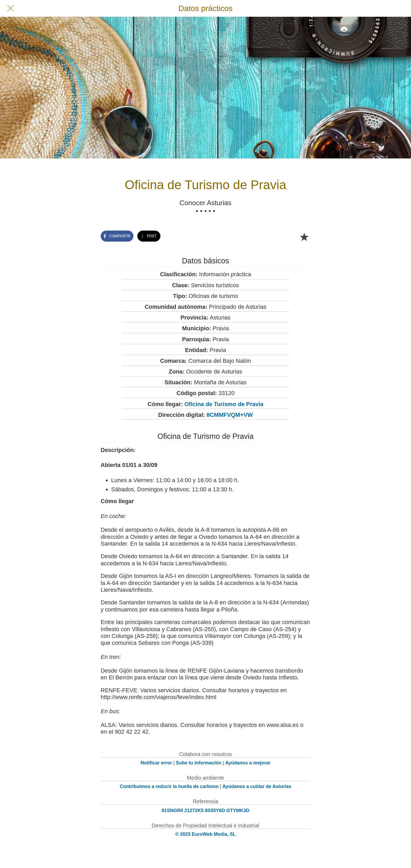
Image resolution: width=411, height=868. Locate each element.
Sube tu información (199, 763)
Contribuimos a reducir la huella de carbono (169, 786)
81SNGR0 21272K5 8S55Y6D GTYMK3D (205, 811)
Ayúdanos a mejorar (248, 763)
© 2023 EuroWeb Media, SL (206, 834)
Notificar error (156, 763)
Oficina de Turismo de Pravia (224, 404)
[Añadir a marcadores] (304, 237)
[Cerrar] (10, 8)
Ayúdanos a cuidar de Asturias (257, 786)
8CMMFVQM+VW (230, 415)
